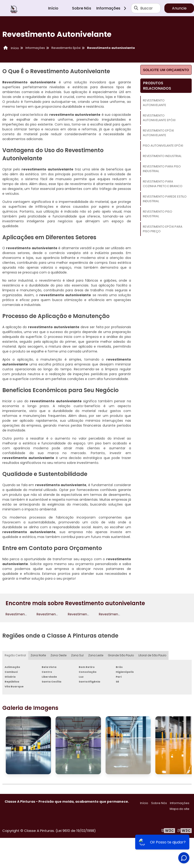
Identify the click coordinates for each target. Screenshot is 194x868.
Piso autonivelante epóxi (163, 146)
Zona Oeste (58, 655)
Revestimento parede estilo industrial (165, 199)
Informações (113, 8)
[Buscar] (136, 8)
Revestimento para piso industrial (162, 169)
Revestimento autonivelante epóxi (159, 118)
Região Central (15, 655)
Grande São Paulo (121, 655)
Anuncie (179, 8)
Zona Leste (96, 655)
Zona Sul (77, 655)
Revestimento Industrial (162, 156)
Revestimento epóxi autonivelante (158, 133)
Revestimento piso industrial (158, 214)
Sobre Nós (82, 8)
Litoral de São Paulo (152, 655)
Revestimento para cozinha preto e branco (163, 184)
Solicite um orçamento (166, 70)
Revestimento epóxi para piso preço (163, 229)
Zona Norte (38, 655)
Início (53, 8)
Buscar (147, 8)
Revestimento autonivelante (155, 103)
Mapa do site (180, 809)
